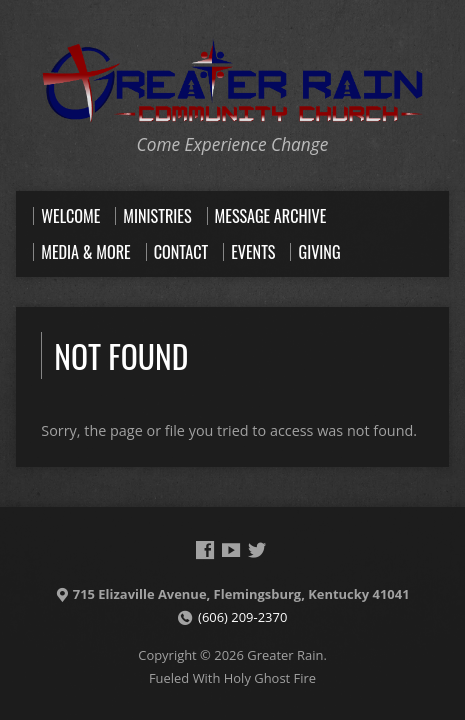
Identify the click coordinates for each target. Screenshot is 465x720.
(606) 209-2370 (242, 617)
